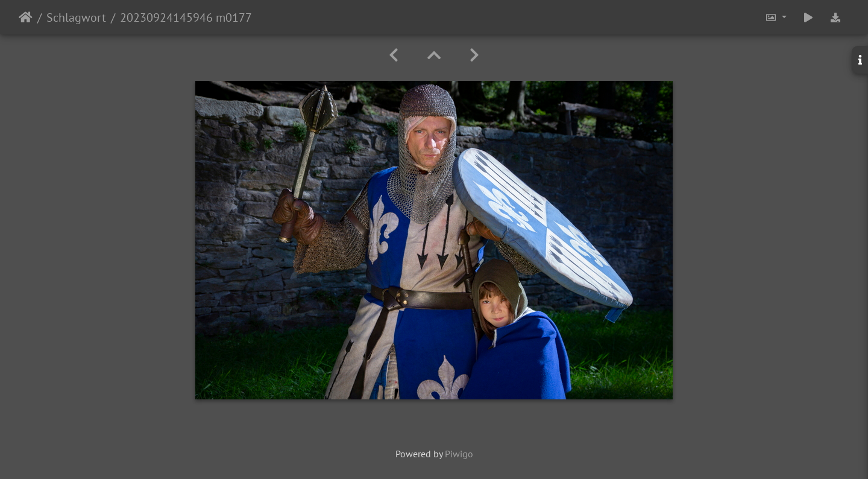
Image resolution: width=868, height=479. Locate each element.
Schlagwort (76, 17)
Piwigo (459, 454)
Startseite (26, 17)
